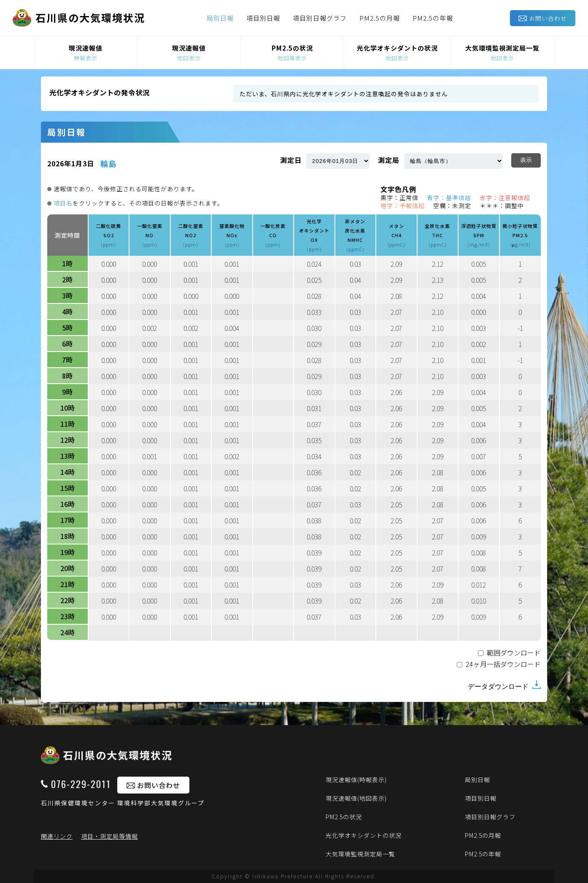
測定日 (291, 160)
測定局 (389, 160)
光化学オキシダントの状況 (364, 835)
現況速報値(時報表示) (356, 780)
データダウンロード (504, 685)
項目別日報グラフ (320, 18)
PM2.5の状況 (344, 817)
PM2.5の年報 (433, 18)
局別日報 (220, 18)
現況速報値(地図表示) (356, 798)
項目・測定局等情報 (109, 836)
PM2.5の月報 (380, 18)
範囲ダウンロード (514, 653)
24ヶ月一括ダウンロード (503, 665)
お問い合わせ (543, 18)
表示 (526, 160)
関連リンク (57, 836)
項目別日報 (263, 18)
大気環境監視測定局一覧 (360, 854)
